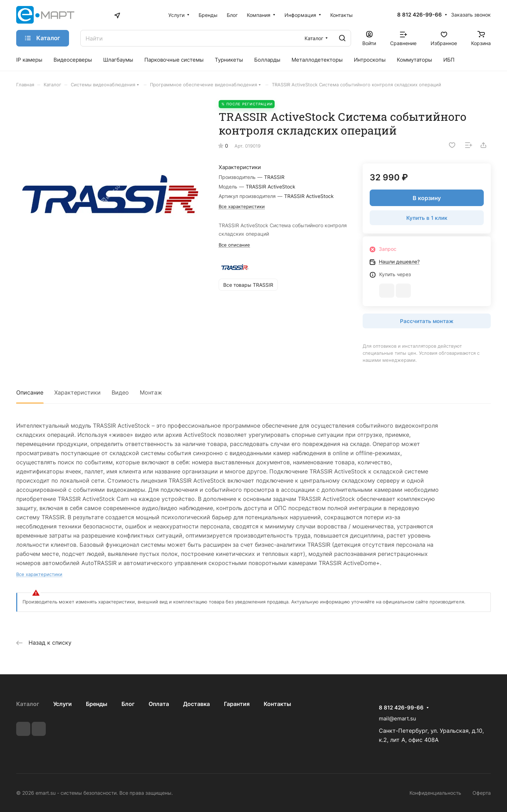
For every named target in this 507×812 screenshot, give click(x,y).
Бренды (97, 704)
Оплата (159, 704)
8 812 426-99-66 (420, 15)
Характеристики (77, 392)
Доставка (196, 704)
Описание (30, 392)
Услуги (62, 704)
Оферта (482, 793)
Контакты (277, 704)
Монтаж (151, 392)
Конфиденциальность (435, 793)
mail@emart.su (398, 718)
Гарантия (237, 704)
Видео (120, 392)
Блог (128, 704)
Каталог (28, 704)
